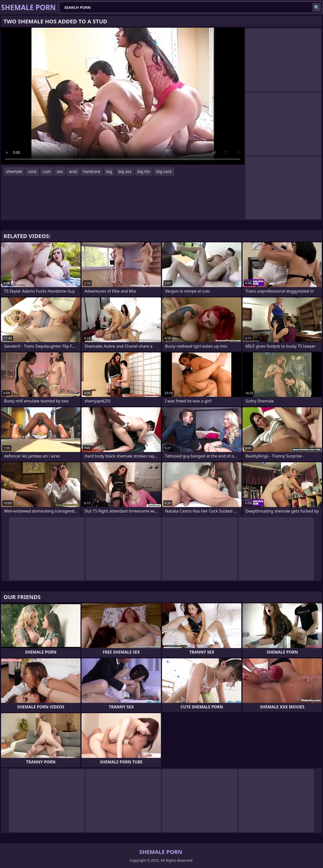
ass (60, 171)
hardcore (92, 171)
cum (47, 171)
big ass (125, 171)
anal (73, 171)
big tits (144, 171)
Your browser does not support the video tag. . (123, 96)
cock (32, 171)
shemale (14, 171)
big (109, 171)
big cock (164, 171)
